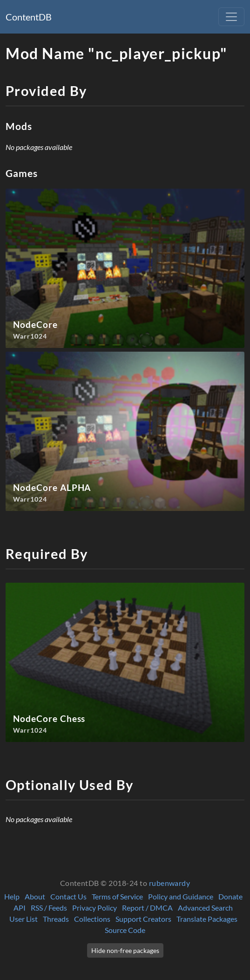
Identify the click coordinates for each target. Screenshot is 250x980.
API (20, 908)
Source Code (125, 930)
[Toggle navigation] (231, 17)
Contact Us (68, 896)
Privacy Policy (95, 908)
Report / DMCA (147, 908)
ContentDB (29, 17)
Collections (92, 919)
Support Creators (143, 919)
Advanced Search (205, 908)
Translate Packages (207, 919)
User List (24, 919)
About (35, 896)
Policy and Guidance (181, 896)
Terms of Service (117, 896)
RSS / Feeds (49, 908)
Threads (56, 919)
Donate (230, 896)
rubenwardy (170, 883)
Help (12, 896)
